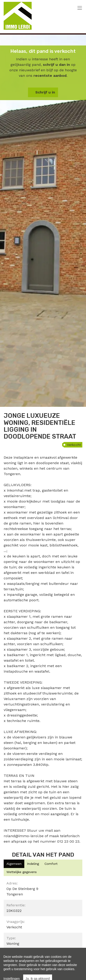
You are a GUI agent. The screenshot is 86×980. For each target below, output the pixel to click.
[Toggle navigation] (80, 8)
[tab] (14, 864)
